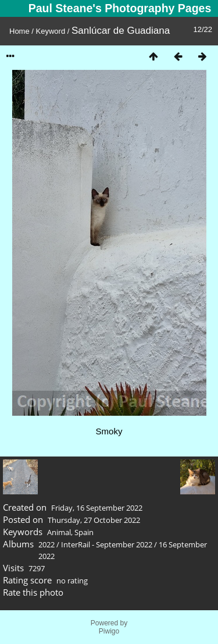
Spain (84, 532)
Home (19, 31)
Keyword (51, 31)
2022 (47, 544)
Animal (59, 532)
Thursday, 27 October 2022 (94, 520)
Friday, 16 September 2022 (97, 508)
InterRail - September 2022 (107, 544)
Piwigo (109, 631)
